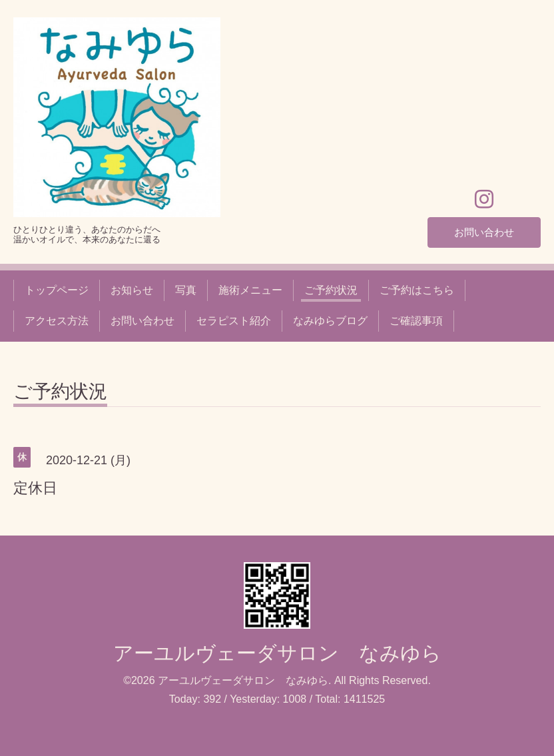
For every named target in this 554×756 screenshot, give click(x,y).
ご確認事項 (416, 321)
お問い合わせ (484, 231)
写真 (186, 290)
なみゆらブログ (330, 321)
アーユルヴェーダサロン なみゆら (277, 653)
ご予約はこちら (417, 290)
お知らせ (132, 290)
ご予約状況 (331, 290)
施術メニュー (250, 290)
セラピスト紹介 (234, 321)
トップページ (57, 290)
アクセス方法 (57, 321)
